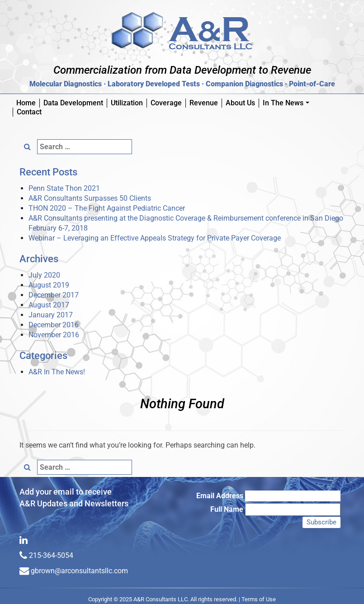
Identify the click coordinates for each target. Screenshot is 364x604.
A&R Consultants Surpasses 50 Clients (90, 198)
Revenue (204, 103)
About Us (240, 103)
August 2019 (49, 285)
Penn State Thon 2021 (64, 188)
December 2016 (54, 325)
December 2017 (54, 295)
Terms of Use (259, 599)
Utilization (127, 103)
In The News (288, 103)
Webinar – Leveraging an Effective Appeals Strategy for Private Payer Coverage (155, 238)
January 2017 (51, 315)
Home (26, 103)
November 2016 (54, 335)
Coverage (166, 103)
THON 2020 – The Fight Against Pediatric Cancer (107, 208)
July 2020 (44, 275)
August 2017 (49, 305)
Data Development (73, 103)
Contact (29, 112)
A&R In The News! (57, 372)
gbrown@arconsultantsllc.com (79, 571)
